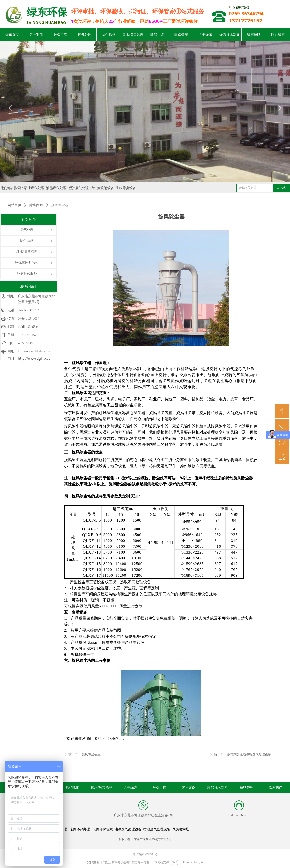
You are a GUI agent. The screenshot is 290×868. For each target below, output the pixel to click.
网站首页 (14, 205)
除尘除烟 (36, 205)
